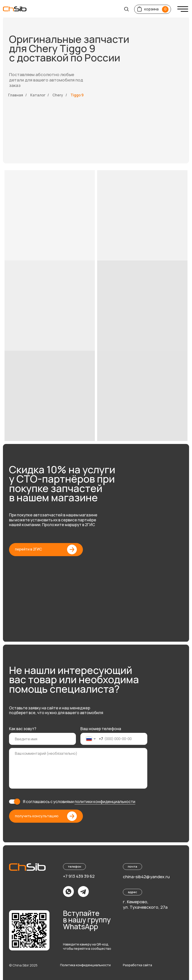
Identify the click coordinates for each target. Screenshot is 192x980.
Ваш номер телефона (101, 729)
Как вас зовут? (23, 729)
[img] (183, 9)
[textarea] (78, 768)
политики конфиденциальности (105, 802)
